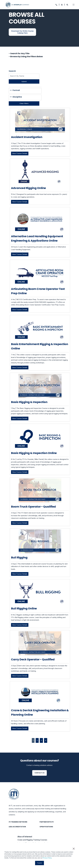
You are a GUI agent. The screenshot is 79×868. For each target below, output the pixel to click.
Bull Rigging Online (24, 608)
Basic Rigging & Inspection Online (34, 453)
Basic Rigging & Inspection (29, 402)
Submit (24, 82)
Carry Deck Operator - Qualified (33, 659)
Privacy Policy (47, 858)
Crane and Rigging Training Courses (32, 840)
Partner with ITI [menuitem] (47, 822)
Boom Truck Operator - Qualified (33, 507)
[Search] (67, 5)
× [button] (74, 848)
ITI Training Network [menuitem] (18, 822)
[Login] (62, 5)
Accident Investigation (27, 137)
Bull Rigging (19, 557)
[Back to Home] (17, 4)
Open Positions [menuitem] (46, 827)
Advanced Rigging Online (28, 188)
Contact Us (39, 773)
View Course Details (20, 153)
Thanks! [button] (39, 863)
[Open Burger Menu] (74, 5)
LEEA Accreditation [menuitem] (17, 827)
